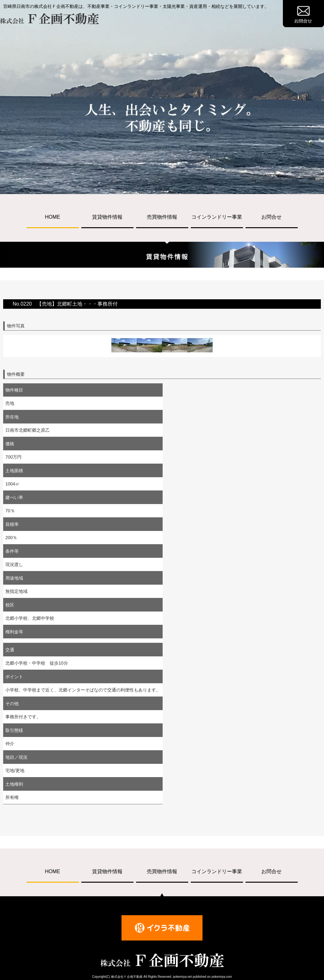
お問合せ (271, 217)
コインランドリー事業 (217, 217)
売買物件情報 (162, 217)
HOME (53, 217)
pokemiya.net (182, 977)
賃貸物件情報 (107, 217)
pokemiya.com (221, 977)
